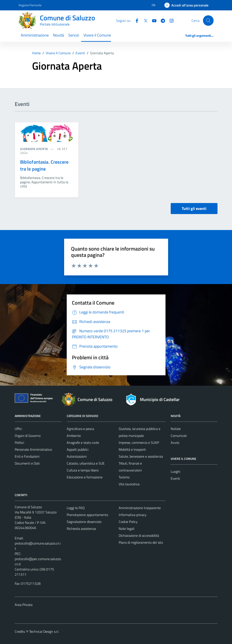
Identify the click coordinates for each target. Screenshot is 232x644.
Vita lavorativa (129, 484)
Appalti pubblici (78, 449)
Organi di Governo (28, 436)
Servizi (74, 35)
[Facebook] (135, 20)
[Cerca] (208, 21)
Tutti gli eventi (194, 209)
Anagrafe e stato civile (83, 443)
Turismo (124, 477)
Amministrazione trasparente (140, 508)
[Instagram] (170, 20)
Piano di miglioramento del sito (141, 542)
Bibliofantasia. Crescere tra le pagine (44, 165)
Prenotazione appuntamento (87, 515)
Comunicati (179, 436)
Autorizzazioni (77, 456)
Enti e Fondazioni (27, 456)
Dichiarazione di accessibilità (139, 535)
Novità (58, 35)
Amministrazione (35, 35)
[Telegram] (161, 20)
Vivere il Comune (97, 35)
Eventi (175, 478)
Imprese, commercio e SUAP (139, 443)
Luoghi (175, 471)
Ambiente (74, 436)
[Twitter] (144, 20)
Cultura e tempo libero (83, 470)
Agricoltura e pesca (80, 429)
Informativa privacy (133, 515)
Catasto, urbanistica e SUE (86, 463)
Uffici (18, 429)
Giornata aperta (35, 149)
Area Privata (24, 605)
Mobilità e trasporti (132, 449)
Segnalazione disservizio (84, 522)
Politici (19, 443)
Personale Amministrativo (33, 449)
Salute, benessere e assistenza (141, 456)
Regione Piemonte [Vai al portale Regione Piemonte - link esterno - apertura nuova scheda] (30, 5)
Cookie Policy (128, 522)
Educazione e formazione (85, 477)
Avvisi (175, 443)
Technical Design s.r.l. (44, 631)
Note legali (127, 529)
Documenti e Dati (27, 463)
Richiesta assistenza (81, 529)
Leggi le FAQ (76, 508)
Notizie (176, 429)
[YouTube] (153, 20)
